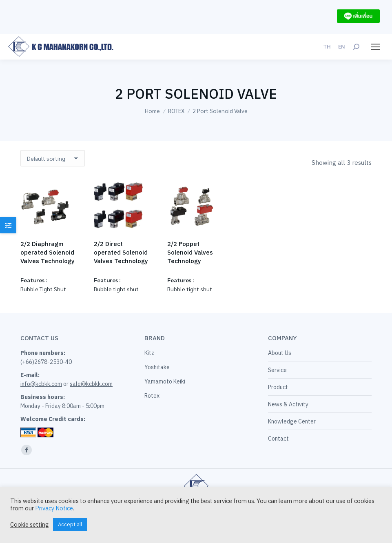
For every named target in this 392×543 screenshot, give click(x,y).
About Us (280, 353)
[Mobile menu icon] (376, 47)
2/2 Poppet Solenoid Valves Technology (190, 252)
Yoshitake (157, 367)
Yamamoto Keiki (165, 381)
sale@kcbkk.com (91, 384)
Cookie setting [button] (30, 525)
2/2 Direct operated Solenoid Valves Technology (121, 252)
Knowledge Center (292, 421)
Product (278, 387)
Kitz (149, 353)
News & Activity (288, 404)
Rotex (152, 396)
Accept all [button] (70, 524)
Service (277, 370)
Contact (278, 439)
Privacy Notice (54, 508)
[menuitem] (327, 47)
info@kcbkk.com (41, 384)
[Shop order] (53, 158)
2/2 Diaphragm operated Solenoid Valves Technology (48, 252)
